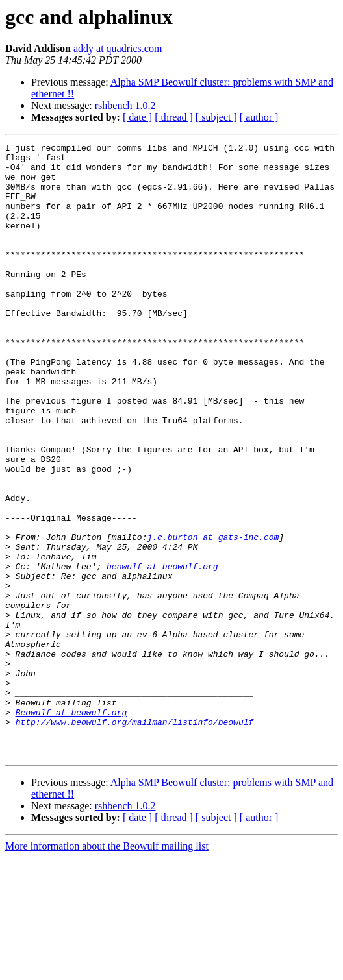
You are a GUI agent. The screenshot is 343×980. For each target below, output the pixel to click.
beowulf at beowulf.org (162, 652)
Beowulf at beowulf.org (71, 827)
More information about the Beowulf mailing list (107, 969)
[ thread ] (174, 117)
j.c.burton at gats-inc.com (213, 617)
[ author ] (259, 117)
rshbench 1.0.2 (125, 105)
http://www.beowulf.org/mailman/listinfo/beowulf (135, 839)
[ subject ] (216, 117)
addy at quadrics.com (118, 48)
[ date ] (137, 117)
